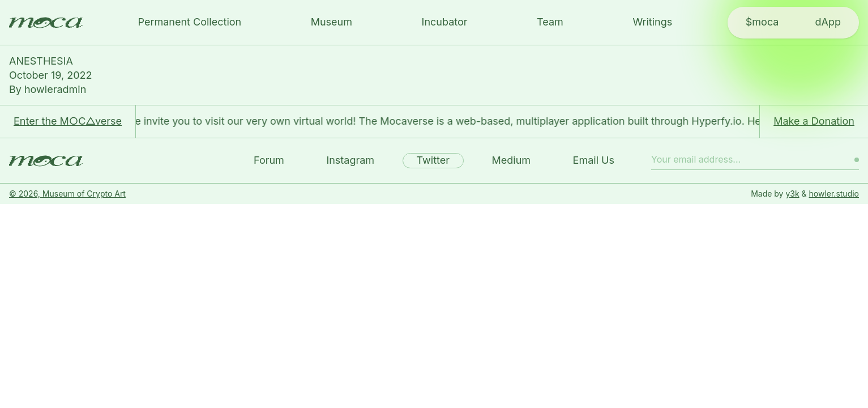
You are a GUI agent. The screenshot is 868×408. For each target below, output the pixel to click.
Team (550, 22)
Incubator (445, 22)
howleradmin (55, 89)
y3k (792, 194)
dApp (828, 22)
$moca (762, 22)
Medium (512, 160)
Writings (652, 22)
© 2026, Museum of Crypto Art (67, 194)
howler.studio (834, 194)
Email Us (594, 160)
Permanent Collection (190, 22)
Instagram (350, 160)
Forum (269, 160)
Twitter (433, 160)
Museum (332, 22)
